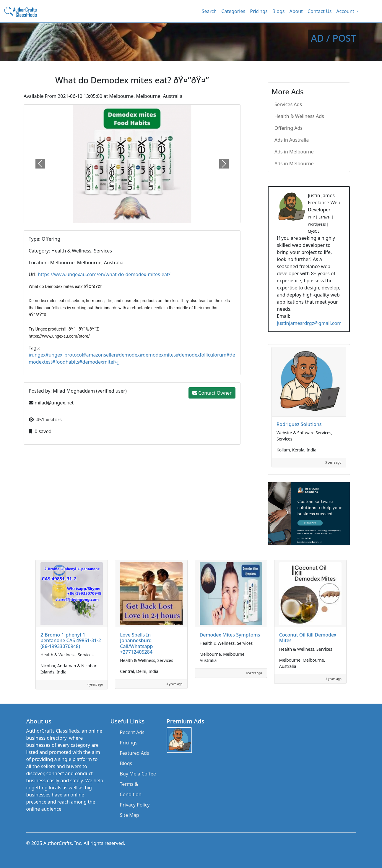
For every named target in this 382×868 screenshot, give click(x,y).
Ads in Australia (292, 140)
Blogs (279, 11)
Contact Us (320, 11)
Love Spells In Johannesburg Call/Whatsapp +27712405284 (136, 643)
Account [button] (346, 11)
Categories (233, 11)
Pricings (259, 11)
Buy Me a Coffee (138, 774)
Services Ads (288, 104)
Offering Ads (288, 128)
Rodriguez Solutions (299, 424)
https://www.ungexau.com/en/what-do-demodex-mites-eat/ (104, 274)
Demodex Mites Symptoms (230, 635)
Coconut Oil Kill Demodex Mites (308, 638)
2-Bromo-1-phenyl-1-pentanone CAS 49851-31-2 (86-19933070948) (71, 640)
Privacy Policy (135, 805)
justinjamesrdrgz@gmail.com (309, 323)
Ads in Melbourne (294, 152)
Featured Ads (135, 753)
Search (209, 11)
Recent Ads (132, 732)
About (296, 11)
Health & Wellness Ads (299, 116)
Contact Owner (212, 393)
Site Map (130, 815)
